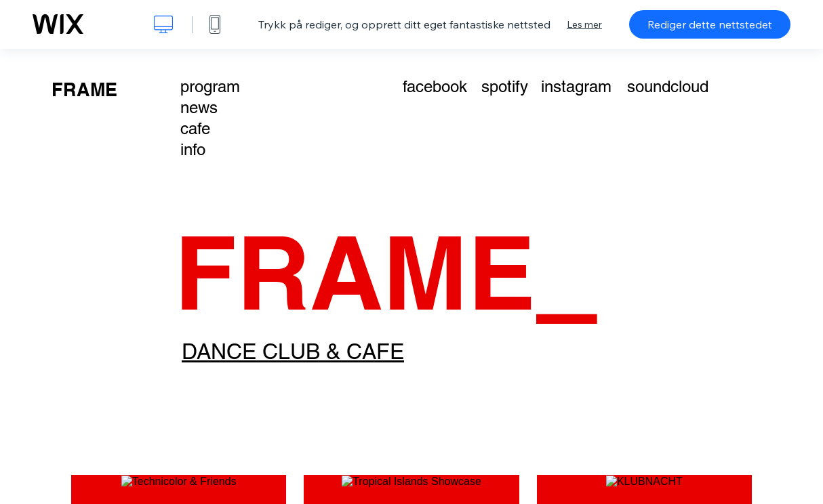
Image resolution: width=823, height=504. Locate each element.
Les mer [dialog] (584, 24)
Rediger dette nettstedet (710, 24)
